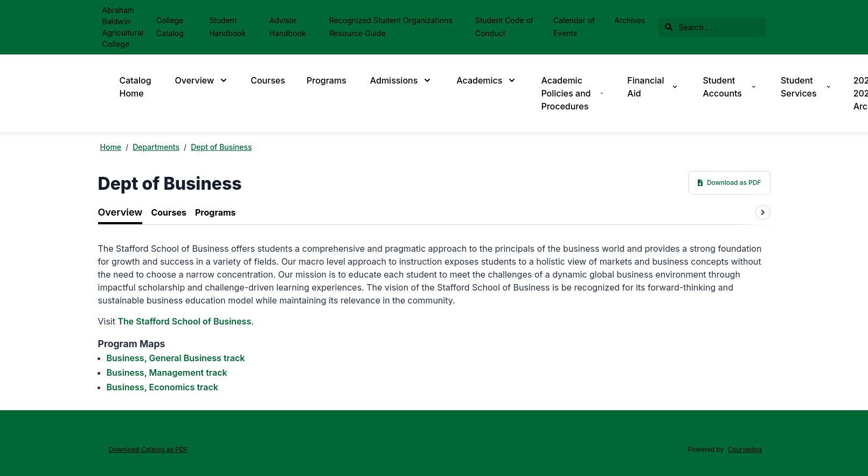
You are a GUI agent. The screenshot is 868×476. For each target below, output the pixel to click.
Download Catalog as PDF (148, 449)
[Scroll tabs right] (763, 212)
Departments (156, 147)
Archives (630, 20)
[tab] (120, 213)
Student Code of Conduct (504, 27)
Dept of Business (221, 147)
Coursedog (745, 449)
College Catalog (170, 27)
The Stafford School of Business (184, 321)
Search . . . (691, 27)
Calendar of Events (574, 27)
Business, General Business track (176, 358)
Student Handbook (227, 27)
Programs (327, 80)
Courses (268, 80)
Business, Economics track (162, 387)
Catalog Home (136, 87)
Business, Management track (167, 372)
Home (111, 147)
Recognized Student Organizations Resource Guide (391, 27)
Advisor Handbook (288, 27)
